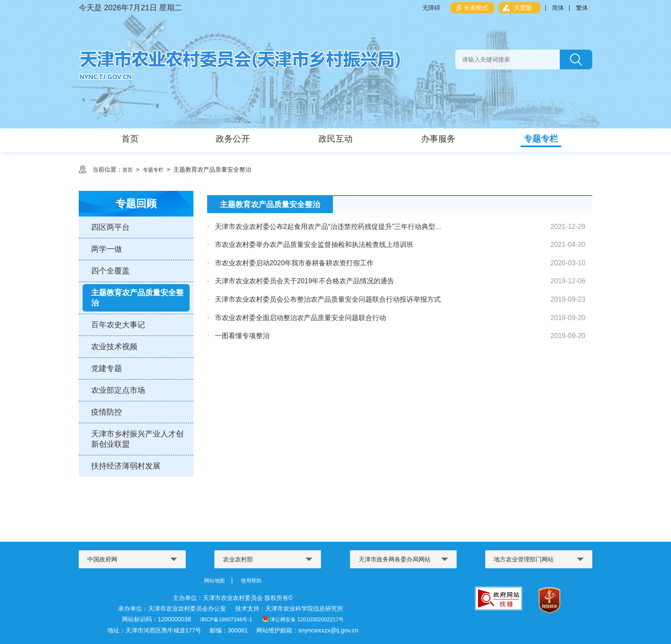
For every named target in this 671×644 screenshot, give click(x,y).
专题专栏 (157, 169)
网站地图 (213, 580)
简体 (558, 8)
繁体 (582, 8)
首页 (128, 169)
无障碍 (431, 8)
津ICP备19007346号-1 (220, 619)
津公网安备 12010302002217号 (306, 619)
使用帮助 (253, 580)
